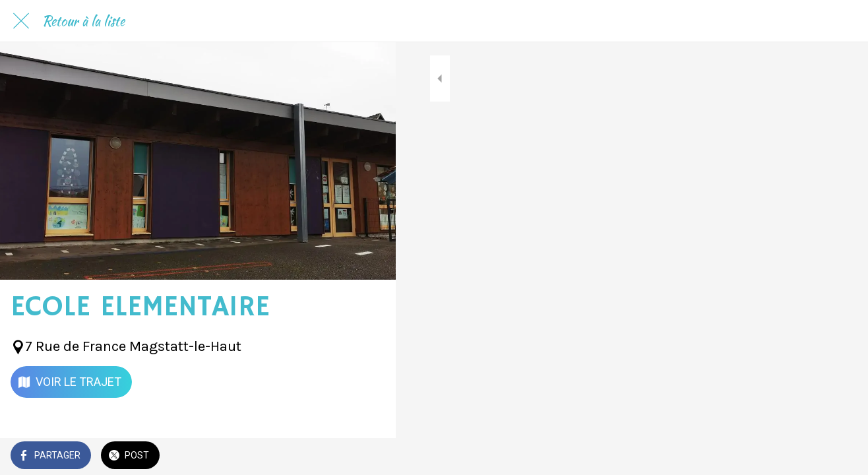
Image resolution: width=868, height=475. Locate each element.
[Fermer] (21, 21)
